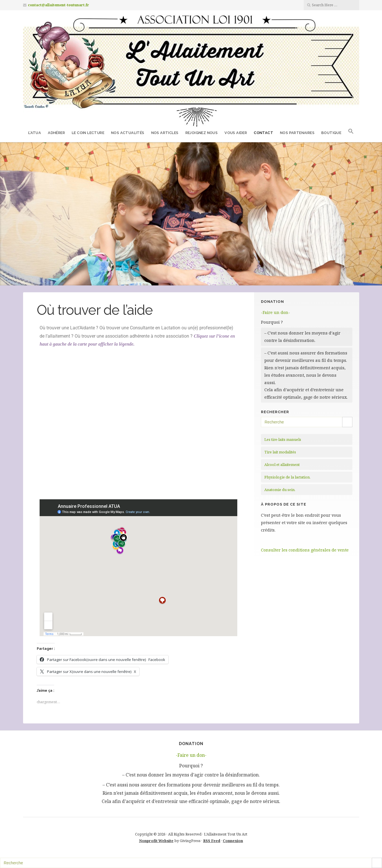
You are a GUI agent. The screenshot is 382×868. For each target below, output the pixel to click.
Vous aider (236, 133)
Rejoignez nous (202, 133)
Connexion (233, 841)
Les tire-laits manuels (283, 439)
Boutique (331, 133)
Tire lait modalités (280, 452)
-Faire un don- (275, 312)
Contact (263, 133)
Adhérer (56, 133)
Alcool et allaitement (282, 465)
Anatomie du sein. (280, 490)
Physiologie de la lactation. (287, 477)
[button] (351, 132)
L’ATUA (35, 133)
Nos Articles (165, 133)
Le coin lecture (88, 133)
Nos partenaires (297, 133)
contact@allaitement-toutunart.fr (59, 5)
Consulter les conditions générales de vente (305, 550)
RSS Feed (212, 841)
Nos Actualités (128, 133)
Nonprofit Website (156, 841)
